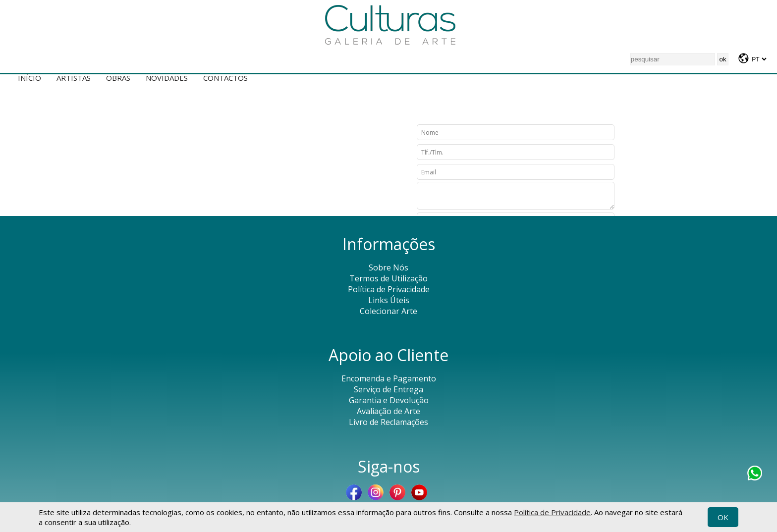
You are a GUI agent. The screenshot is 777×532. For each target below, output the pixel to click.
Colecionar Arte (388, 311)
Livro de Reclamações (388, 422)
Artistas (74, 78)
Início (29, 78)
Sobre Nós (388, 267)
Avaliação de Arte (388, 411)
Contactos (225, 78)
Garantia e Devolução (389, 400)
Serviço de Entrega (388, 389)
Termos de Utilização (388, 278)
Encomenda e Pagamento (389, 378)
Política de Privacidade (552, 512)
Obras (118, 78)
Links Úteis (389, 300)
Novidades (167, 78)
